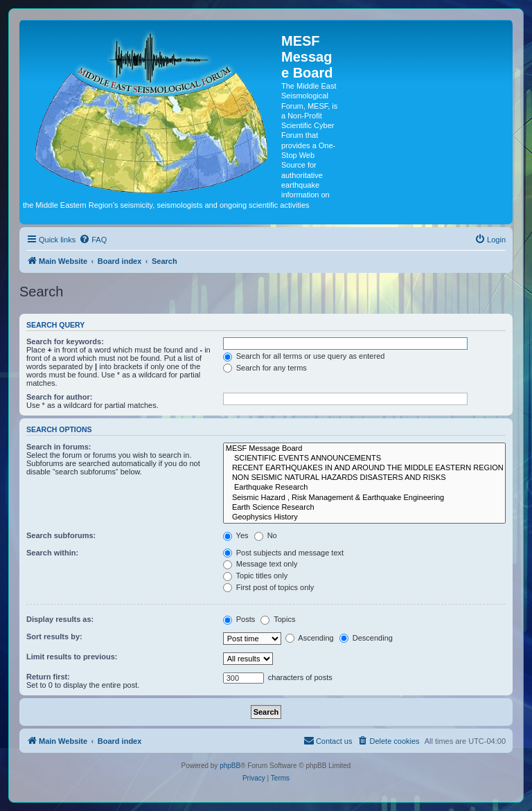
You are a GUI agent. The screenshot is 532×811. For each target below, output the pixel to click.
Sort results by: (54, 636)
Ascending (310, 638)
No (266, 535)
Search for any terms (265, 368)
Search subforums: (61, 535)
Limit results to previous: (72, 657)
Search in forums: (59, 447)
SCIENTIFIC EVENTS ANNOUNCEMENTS (364, 458)
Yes (236, 535)
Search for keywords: (65, 341)
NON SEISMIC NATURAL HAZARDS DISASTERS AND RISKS (364, 478)
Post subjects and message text (283, 553)
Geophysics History (364, 517)
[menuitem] (93, 240)
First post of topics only (269, 587)
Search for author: (59, 397)
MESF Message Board (364, 449)
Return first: (48, 677)
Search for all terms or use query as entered (304, 356)
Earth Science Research (364, 508)
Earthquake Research (364, 488)
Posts (239, 619)
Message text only (260, 564)
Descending (366, 638)
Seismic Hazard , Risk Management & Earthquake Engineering (364, 498)
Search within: (52, 553)
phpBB (230, 766)
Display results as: (60, 619)
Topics (278, 619)
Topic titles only (255, 576)
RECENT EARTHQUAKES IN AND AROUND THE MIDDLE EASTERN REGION (364, 468)
